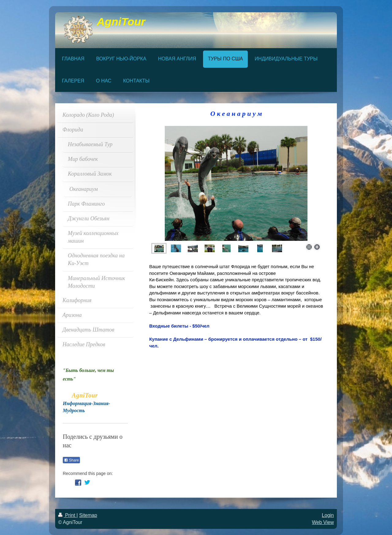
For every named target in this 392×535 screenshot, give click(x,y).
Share (71, 460)
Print (67, 515)
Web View (323, 522)
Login (328, 515)
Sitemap (88, 515)
